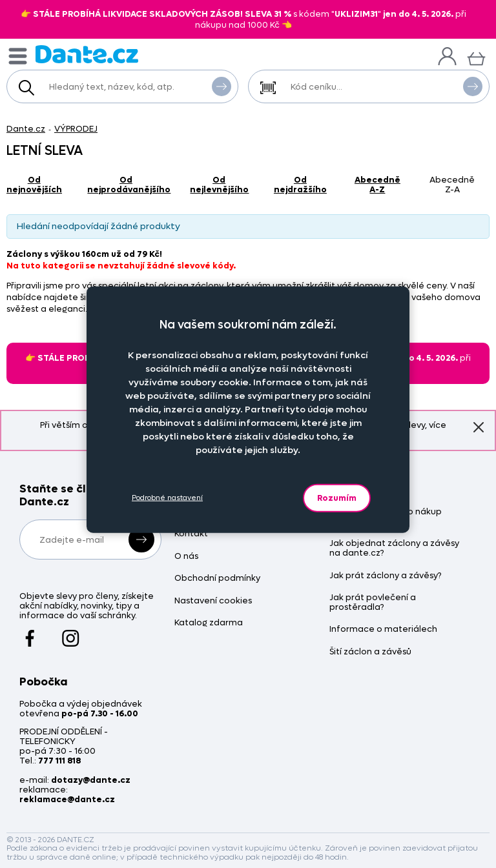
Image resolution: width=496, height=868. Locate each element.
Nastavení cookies (213, 601)
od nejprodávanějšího (129, 185)
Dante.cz (26, 129)
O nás (186, 557)
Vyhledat (222, 86)
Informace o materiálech (383, 630)
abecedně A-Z (377, 185)
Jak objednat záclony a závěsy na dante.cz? (394, 549)
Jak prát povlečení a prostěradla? (373, 603)
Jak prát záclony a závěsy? (385, 576)
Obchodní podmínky (217, 579)
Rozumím (337, 497)
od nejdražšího (300, 185)
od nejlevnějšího (219, 185)
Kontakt (191, 534)
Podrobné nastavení (167, 498)
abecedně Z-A (452, 185)
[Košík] (476, 57)
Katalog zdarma (209, 623)
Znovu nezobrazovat (479, 427)
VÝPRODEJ (76, 129)
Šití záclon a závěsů (370, 652)
